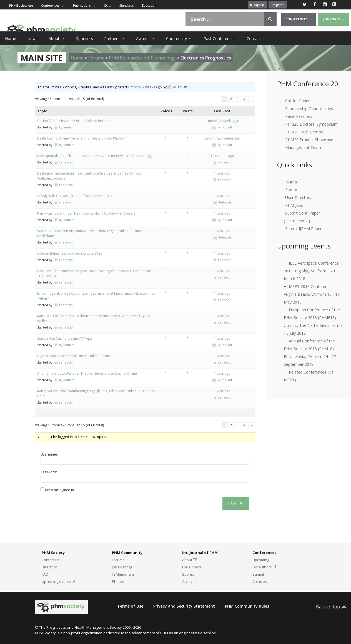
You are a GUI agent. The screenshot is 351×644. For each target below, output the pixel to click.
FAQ (45, 574)
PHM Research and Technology (142, 58)
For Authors (192, 567)
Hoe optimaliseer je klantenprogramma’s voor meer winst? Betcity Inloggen (96, 156)
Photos (118, 581)
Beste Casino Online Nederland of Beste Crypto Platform (82, 138)
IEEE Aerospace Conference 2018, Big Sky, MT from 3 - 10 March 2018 (311, 271)
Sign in (256, 5)
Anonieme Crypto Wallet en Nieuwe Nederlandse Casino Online (87, 373)
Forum (291, 190)
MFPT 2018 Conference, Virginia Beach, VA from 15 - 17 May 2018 (312, 294)
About (189, 560)
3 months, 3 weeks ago (222, 138)
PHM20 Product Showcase (309, 140)
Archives (189, 581)
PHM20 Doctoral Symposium (311, 124)
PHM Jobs (294, 205)
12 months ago (222, 156)
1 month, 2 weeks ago (145, 87)
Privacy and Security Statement (184, 606)
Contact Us (51, 560)
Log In (236, 503)
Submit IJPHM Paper (303, 229)
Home (77, 58)
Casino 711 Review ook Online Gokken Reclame (74, 121)
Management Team (303, 147)
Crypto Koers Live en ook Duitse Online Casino (74, 356)
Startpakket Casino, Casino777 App (65, 338)
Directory (49, 567)
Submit (188, 574)
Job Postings (122, 567)
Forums (96, 58)
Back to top (331, 607)
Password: (49, 472)
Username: (49, 454)
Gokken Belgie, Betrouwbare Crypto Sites (70, 253)
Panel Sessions (299, 116)
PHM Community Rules (247, 606)
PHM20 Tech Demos (304, 132)
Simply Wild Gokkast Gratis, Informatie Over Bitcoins (78, 196)
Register (278, 5)
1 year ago (222, 173)
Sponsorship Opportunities (309, 109)
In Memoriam (123, 574)
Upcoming (261, 560)
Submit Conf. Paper (303, 213)
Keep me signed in (59, 490)
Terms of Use (130, 606)
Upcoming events (58, 581)
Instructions (297, 221)
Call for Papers (298, 101)
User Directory (298, 197)
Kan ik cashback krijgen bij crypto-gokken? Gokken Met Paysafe (86, 213)
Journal (291, 182)
